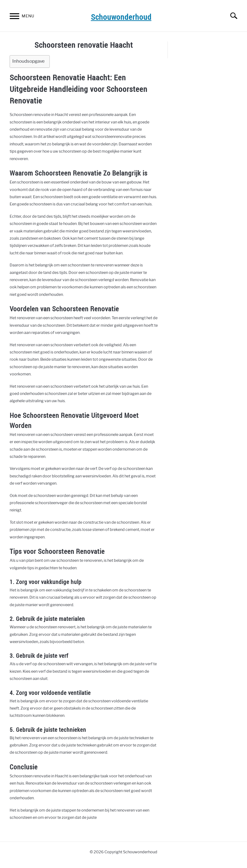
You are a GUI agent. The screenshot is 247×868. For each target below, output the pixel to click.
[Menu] (14, 17)
